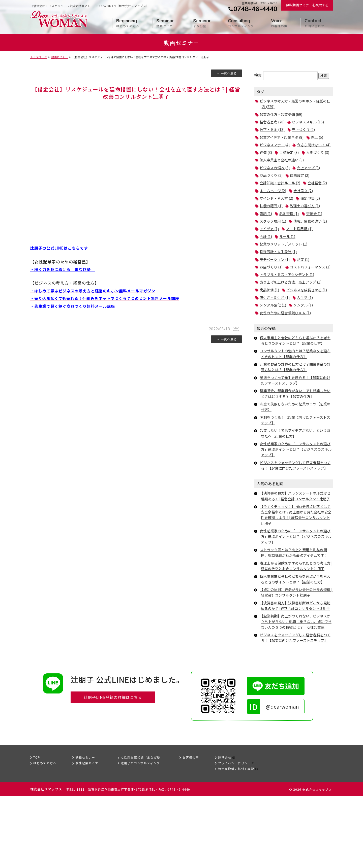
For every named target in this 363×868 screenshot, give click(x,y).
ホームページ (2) (302, 198)
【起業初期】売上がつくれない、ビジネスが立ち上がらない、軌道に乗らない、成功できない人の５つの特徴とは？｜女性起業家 (296, 685)
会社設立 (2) (270, 206)
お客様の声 (279, 23)
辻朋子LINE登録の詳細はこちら (113, 769)
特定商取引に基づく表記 (236, 840)
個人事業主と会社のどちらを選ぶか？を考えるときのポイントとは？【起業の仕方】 (296, 378)
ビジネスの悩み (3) (276, 175)
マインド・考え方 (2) (306, 206)
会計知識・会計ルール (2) (281, 190)
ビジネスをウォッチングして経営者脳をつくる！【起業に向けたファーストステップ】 (296, 506)
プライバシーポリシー (234, 835)
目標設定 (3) (270, 160)
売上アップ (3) (311, 175)
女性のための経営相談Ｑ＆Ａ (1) (287, 351)
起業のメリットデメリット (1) (285, 267)
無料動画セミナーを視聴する (307, 5)
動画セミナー (166, 23)
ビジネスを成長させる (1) (281, 328)
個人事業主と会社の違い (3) (283, 168)
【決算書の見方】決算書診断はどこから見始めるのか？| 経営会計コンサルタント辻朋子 (296, 663)
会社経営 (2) (270, 198)
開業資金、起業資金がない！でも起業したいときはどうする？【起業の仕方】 (296, 431)
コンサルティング (241, 23)
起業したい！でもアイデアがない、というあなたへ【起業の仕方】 (296, 471)
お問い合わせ (314, 23)
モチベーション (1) (276, 282)
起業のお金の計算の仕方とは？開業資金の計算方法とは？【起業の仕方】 (296, 405)
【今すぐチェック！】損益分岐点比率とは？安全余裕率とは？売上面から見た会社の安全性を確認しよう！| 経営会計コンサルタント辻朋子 (296, 564)
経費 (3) (309, 152)
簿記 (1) (306, 221)
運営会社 (225, 829)
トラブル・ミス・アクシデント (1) (289, 305)
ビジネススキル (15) (310, 122)
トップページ (39, 57)
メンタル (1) (306, 343)
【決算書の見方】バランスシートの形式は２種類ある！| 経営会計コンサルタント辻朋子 (296, 542)
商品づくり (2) (272, 183)
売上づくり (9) (306, 129)
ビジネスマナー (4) (276, 145)
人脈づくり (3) (300, 160)
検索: (258, 75)
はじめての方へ (128, 23)
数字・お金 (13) (273, 129)
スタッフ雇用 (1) (274, 236)
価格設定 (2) (302, 183)
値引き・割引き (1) (276, 336)
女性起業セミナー (88, 835)
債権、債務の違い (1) (278, 244)
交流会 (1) (296, 229)
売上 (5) (320, 137)
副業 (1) (306, 282)
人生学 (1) (307, 336)
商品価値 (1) (270, 320)
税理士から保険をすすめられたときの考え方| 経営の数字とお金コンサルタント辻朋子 (296, 618)
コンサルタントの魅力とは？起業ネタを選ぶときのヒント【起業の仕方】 (296, 392)
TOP (37, 829)
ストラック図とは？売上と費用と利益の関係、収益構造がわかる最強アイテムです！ (296, 602)
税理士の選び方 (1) (276, 221)
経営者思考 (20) (273, 122)
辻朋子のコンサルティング (140, 835)
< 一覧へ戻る (227, 73)
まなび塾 (202, 23)
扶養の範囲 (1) (300, 213)
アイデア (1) (313, 244)
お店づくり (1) (272, 290)
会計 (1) (302, 251)
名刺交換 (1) (270, 229)
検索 (324, 76)
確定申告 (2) (270, 213)
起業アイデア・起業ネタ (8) (283, 137)
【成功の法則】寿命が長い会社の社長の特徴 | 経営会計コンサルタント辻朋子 (296, 647)
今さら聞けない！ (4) (278, 152)
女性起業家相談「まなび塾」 (142, 829)
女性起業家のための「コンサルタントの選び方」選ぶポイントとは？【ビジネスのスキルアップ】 (296, 487)
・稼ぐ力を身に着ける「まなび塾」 (65, 269)
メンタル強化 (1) (274, 343)
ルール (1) (268, 259)
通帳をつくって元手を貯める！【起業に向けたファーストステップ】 (296, 418)
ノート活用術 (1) (274, 251)
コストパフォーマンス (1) (281, 297)
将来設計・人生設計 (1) (279, 274)
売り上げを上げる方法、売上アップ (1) (293, 313)
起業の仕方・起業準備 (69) (282, 114)
